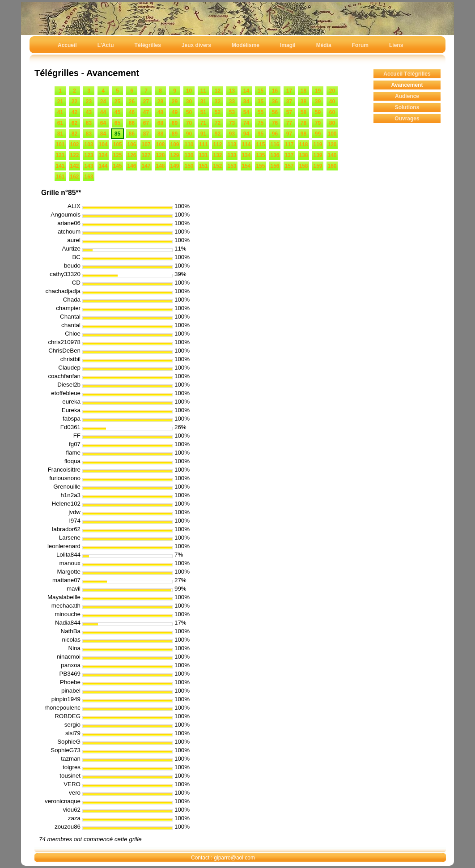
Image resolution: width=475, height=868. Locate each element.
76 (275, 123)
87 (146, 134)
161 (60, 177)
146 (131, 166)
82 (74, 134)
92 (218, 134)
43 (89, 112)
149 (174, 166)
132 (217, 155)
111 (203, 145)
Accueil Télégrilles (407, 74)
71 (203, 123)
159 (318, 166)
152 (217, 166)
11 (203, 91)
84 (103, 134)
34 (246, 102)
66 (132, 123)
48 (160, 112)
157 (289, 166)
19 (318, 91)
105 (117, 145)
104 (103, 145)
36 (275, 102)
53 (232, 112)
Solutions (407, 107)
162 (74, 177)
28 (160, 102)
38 (303, 102)
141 (60, 166)
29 (175, 102)
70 (189, 123)
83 (89, 134)
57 (289, 112)
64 (103, 123)
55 (261, 112)
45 (117, 112)
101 (60, 145)
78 (303, 123)
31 (203, 102)
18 (303, 91)
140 (332, 155)
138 (303, 155)
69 (175, 123)
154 (246, 166)
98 (303, 134)
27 (146, 102)
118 (303, 145)
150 (189, 166)
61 (60, 123)
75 (261, 123)
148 (160, 166)
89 (175, 134)
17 (289, 91)
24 (103, 102)
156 (275, 166)
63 (89, 123)
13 (232, 91)
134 (246, 155)
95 (261, 134)
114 (246, 145)
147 (146, 166)
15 (261, 91)
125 (117, 155)
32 (218, 102)
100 (332, 134)
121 (60, 155)
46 (132, 112)
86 (132, 134)
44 (103, 112)
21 (60, 102)
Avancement (407, 85)
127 (146, 155)
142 (74, 166)
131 (203, 155)
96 (275, 134)
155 (260, 166)
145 (117, 166)
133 (232, 155)
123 (89, 155)
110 (189, 145)
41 (60, 112)
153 (232, 166)
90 (189, 134)
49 (175, 112)
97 (289, 134)
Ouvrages (407, 119)
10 (189, 91)
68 (160, 123)
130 (189, 155)
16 (275, 91)
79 (318, 123)
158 (303, 166)
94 (246, 134)
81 (60, 134)
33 (232, 102)
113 (232, 145)
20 (332, 91)
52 (218, 112)
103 (89, 145)
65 (117, 123)
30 (189, 102)
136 (275, 155)
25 (117, 102)
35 (261, 102)
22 (74, 102)
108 (160, 145)
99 (318, 134)
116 (275, 145)
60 (332, 112)
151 (203, 166)
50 (189, 112)
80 (332, 123)
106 (131, 145)
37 (289, 102)
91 (203, 134)
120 (332, 145)
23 (89, 102)
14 (246, 91)
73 (232, 123)
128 (160, 155)
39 (318, 102)
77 (289, 123)
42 (74, 112)
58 (303, 112)
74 (246, 123)
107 (146, 145)
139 (318, 155)
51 (203, 112)
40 (332, 102)
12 (218, 91)
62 (74, 123)
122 (74, 155)
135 (260, 155)
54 (246, 112)
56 (275, 112)
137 (289, 155)
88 (160, 134)
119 (318, 145)
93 (232, 134)
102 (74, 145)
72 (218, 123)
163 (89, 177)
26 (132, 102)
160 (332, 166)
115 (260, 145)
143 (89, 166)
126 (131, 155)
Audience (407, 96)
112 (217, 145)
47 (146, 112)
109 (174, 145)
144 (103, 166)
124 (103, 155)
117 (289, 145)
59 (318, 112)
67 (146, 123)
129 (174, 155)
